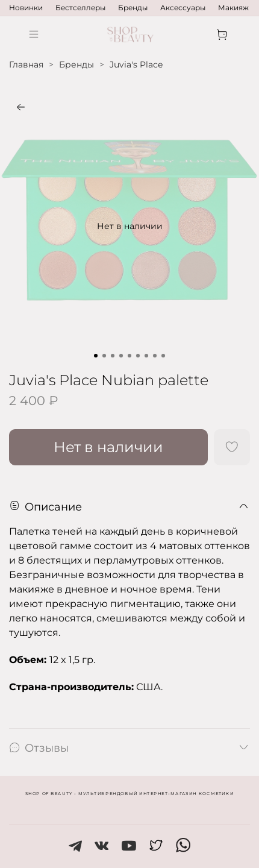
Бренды (133, 8)
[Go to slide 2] (104, 356)
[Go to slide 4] (121, 356)
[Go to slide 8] (155, 356)
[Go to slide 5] (129, 356)
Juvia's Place (136, 64)
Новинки (26, 8)
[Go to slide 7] (146, 356)
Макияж (233, 8)
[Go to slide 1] (96, 356)
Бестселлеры (80, 8)
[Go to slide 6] (138, 356)
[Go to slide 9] (163, 356)
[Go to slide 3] (113, 356)
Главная (26, 64)
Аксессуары (183, 8)
